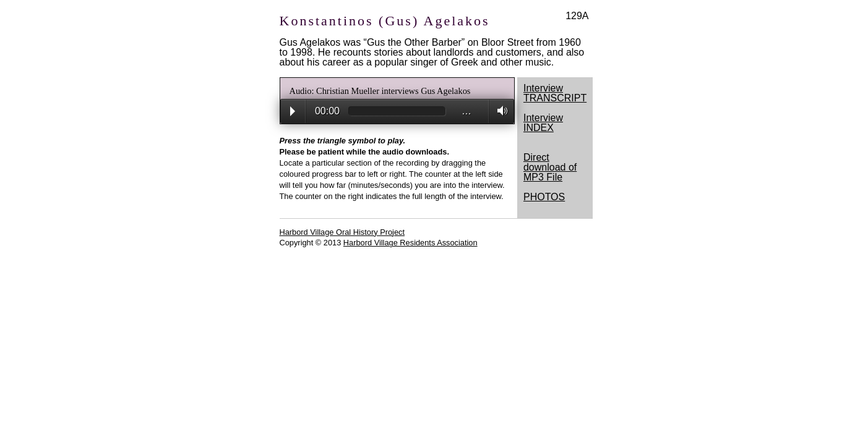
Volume (499, 111)
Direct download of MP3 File (550, 167)
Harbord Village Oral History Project (342, 232)
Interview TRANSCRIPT (555, 93)
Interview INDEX (543, 123)
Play (293, 111)
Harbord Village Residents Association (410, 243)
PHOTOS (544, 197)
